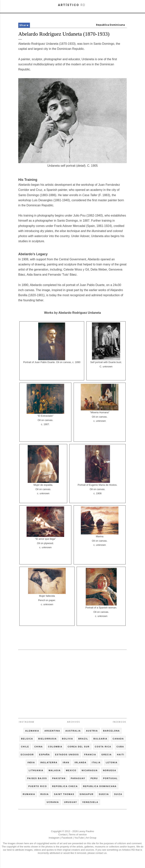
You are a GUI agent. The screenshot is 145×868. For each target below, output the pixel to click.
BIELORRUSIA (48, 739)
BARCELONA (111, 731)
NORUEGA (110, 770)
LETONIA (112, 762)
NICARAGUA (90, 770)
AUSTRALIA (73, 731)
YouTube (79, 838)
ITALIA (96, 762)
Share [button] (24, 25)
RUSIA (45, 794)
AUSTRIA (92, 731)
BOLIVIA (68, 739)
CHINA (39, 747)
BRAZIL (83, 739)
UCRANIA (53, 802)
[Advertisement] (72, 682)
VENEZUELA (90, 802)
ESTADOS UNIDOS (67, 755)
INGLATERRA (49, 762)
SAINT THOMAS (64, 794)
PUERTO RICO (38, 786)
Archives (74, 722)
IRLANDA (81, 762)
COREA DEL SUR (79, 747)
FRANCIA (90, 755)
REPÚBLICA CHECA (65, 786)
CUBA (120, 747)
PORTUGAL (111, 778)
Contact (63, 834)
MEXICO (71, 770)
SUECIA (104, 794)
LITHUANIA (36, 770)
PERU (94, 778)
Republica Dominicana (110, 25)
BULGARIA (100, 739)
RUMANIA (29, 794)
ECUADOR (27, 755)
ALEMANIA (32, 731)
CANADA (118, 739)
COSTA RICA (103, 747)
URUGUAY (71, 802)
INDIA (31, 762)
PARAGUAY (78, 778)
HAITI (121, 755)
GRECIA (106, 755)
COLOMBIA (55, 747)
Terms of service (78, 834)
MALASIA (55, 770)
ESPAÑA (45, 755)
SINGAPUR (87, 794)
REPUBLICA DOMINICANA (100, 786)
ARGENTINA (52, 731)
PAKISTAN (59, 778)
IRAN (66, 762)
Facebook (119, 722)
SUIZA (118, 794)
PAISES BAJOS (37, 778)
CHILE (25, 747)
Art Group (91, 838)
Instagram (27, 722)
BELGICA (27, 739)
